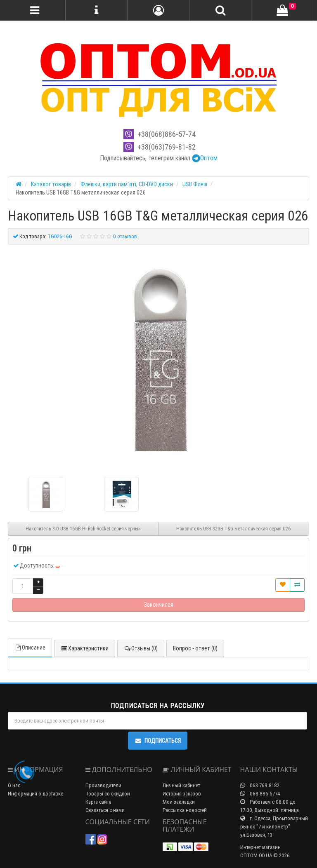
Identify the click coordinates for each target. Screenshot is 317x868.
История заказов (182, 794)
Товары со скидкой (108, 794)
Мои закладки (179, 802)
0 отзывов (125, 236)
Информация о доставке (35, 794)
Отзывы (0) (141, 648)
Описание (30, 647)
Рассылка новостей (185, 810)
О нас (14, 785)
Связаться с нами (105, 810)
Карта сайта (98, 802)
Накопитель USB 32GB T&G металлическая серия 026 (234, 529)
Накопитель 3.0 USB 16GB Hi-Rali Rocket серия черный (83, 529)
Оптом (205, 158)
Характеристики (85, 648)
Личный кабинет (181, 785)
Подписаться (158, 741)
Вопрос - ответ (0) (195, 648)
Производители (103, 785)
